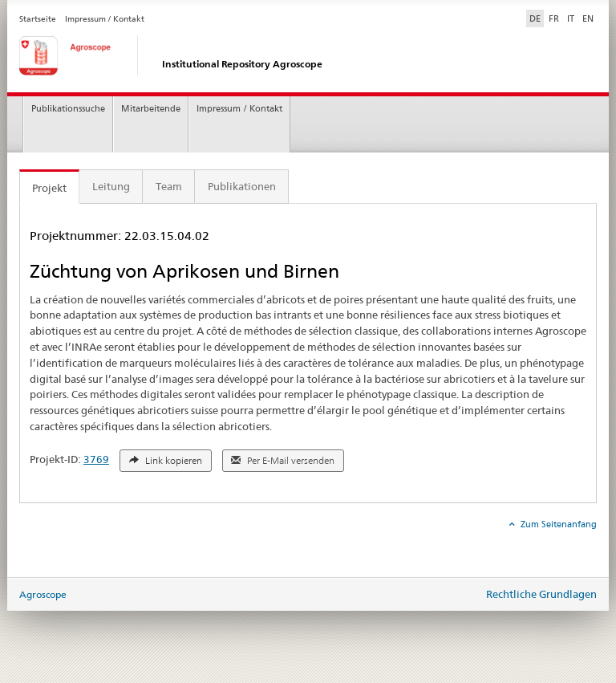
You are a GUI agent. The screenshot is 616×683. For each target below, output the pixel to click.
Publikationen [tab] (242, 186)
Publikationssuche (68, 109)
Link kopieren (166, 461)
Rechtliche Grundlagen (541, 594)
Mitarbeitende (151, 109)
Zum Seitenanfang (557, 524)
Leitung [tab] (111, 186)
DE (537, 18)
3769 (96, 459)
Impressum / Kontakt (105, 19)
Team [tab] (169, 186)
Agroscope (43, 594)
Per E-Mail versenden (283, 461)
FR (554, 18)
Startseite (38, 19)
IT (571, 18)
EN (588, 18)
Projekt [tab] (49, 188)
